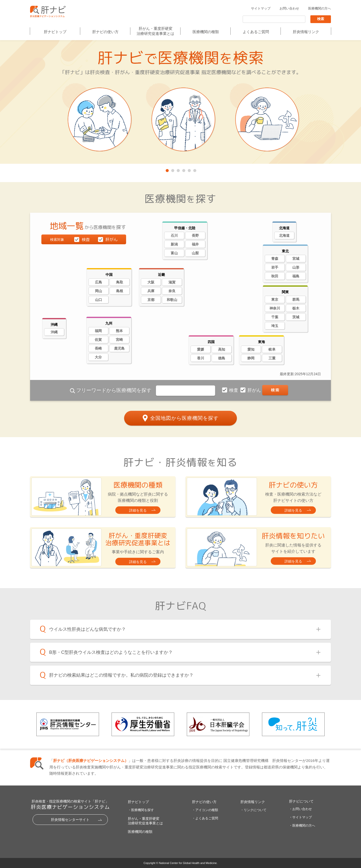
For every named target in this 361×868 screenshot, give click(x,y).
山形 (296, 267)
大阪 (151, 282)
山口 (99, 300)
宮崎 (119, 340)
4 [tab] (183, 170)
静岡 (251, 358)
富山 (174, 253)
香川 (201, 358)
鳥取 (120, 282)
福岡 (98, 331)
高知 (222, 349)
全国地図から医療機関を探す (184, 418)
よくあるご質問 (256, 32)
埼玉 (275, 326)
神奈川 (275, 308)
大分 (98, 357)
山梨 (195, 253)
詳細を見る (138, 510)
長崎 (98, 348)
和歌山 (172, 300)
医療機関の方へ (320, 8)
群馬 (296, 299)
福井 (195, 244)
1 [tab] (167, 170)
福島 (296, 276)
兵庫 (151, 291)
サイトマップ (261, 8)
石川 (174, 235)
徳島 (222, 358)
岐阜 (272, 349)
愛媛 (201, 349)
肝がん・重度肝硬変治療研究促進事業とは (155, 31)
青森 (275, 259)
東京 (275, 299)
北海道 (284, 235)
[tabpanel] (180, 102)
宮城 (296, 259)
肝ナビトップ (55, 32)
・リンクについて (253, 810)
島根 (120, 291)
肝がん (255, 390)
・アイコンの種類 (205, 810)
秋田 (275, 276)
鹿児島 (119, 348)
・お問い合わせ (300, 809)
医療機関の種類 (206, 32)
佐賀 (98, 340)
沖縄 (54, 332)
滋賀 (172, 282)
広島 (99, 282)
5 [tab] (189, 170)
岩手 (275, 267)
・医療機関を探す (141, 810)
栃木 (296, 308)
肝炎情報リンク (306, 32)
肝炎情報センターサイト (70, 820)
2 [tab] (172, 170)
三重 (272, 358)
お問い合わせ (289, 8)
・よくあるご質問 (205, 818)
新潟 (174, 244)
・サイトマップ (300, 817)
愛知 (251, 349)
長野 (195, 235)
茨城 (296, 317)
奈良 (172, 291)
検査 (234, 390)
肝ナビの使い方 (105, 32)
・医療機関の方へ (302, 825)
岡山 (99, 291)
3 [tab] (178, 170)
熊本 (119, 331)
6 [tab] (194, 170)
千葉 (275, 317)
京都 (151, 300)
